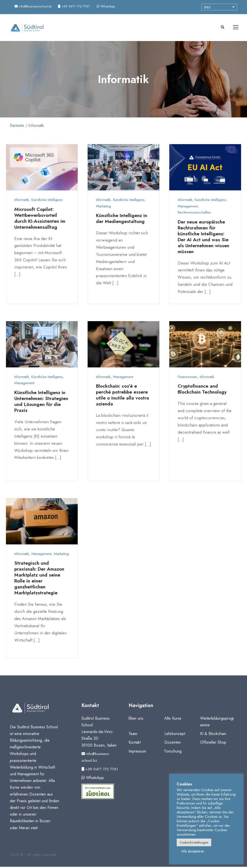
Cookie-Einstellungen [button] (194, 842)
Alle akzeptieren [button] (193, 851)
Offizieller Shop (213, 744)
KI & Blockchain (213, 735)
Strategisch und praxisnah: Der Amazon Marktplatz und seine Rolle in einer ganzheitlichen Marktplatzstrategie (41, 579)
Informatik (22, 201)
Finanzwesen (187, 378)
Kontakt (135, 744)
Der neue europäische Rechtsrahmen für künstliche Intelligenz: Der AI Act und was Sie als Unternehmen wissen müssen (205, 238)
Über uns (136, 720)
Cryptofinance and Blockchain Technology (203, 390)
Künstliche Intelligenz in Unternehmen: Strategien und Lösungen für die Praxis (41, 403)
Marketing (104, 207)
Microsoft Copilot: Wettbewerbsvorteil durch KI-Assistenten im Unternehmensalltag (41, 219)
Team (133, 735)
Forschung (173, 752)
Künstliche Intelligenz (47, 201)
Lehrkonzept (175, 735)
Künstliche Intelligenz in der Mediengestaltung (123, 220)
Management (188, 207)
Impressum (137, 752)
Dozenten (173, 744)
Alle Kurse (173, 720)
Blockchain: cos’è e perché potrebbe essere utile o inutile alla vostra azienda (123, 396)
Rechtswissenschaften (194, 214)
